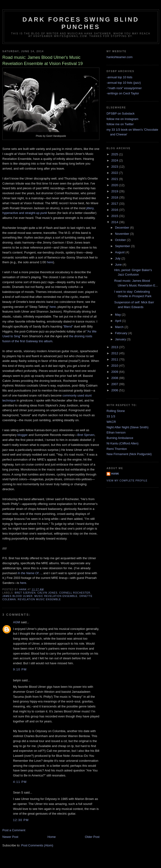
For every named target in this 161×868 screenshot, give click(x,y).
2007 (115, 384)
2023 (115, 167)
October (121, 240)
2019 (115, 191)
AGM (17, 622)
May (118, 315)
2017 (115, 204)
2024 (115, 160)
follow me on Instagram (122, 119)
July (118, 258)
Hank (115, 474)
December (123, 228)
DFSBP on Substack (121, 113)
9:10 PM (20, 669)
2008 (115, 378)
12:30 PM (21, 820)
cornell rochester (75, 593)
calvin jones (47, 593)
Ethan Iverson (116, 432)
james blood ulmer (18, 596)
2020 (115, 185)
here (50, 262)
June (119, 265)
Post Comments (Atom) (37, 845)
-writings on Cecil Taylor (123, 93)
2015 (115, 216)
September (123, 246)
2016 (115, 210)
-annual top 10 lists (119, 77)
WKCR (111, 422)
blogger (23, 435)
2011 (115, 359)
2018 (115, 197)
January (121, 339)
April (119, 321)
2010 (115, 366)
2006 (115, 390)
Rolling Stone (116, 411)
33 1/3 (111, 416)
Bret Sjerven (86, 435)
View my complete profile (127, 481)
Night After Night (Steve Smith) (127, 427)
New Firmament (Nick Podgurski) (129, 454)
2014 (115, 222)
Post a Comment (14, 830)
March (120, 327)
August (120, 252)
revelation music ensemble (39, 599)
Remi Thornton (117, 449)
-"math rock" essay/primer (124, 88)
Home (52, 837)
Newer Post (10, 837)
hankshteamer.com (120, 57)
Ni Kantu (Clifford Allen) (123, 443)
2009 (115, 372)
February (122, 333)
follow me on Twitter (120, 124)
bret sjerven (25, 593)
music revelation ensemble (56, 596)
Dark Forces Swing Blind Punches (81, 23)
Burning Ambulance (120, 438)
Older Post (92, 837)
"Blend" (68, 326)
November (123, 234)
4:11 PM (20, 782)
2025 (115, 154)
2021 (115, 179)
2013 (115, 347)
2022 (115, 173)
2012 (115, 353)
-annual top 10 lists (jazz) (124, 83)
